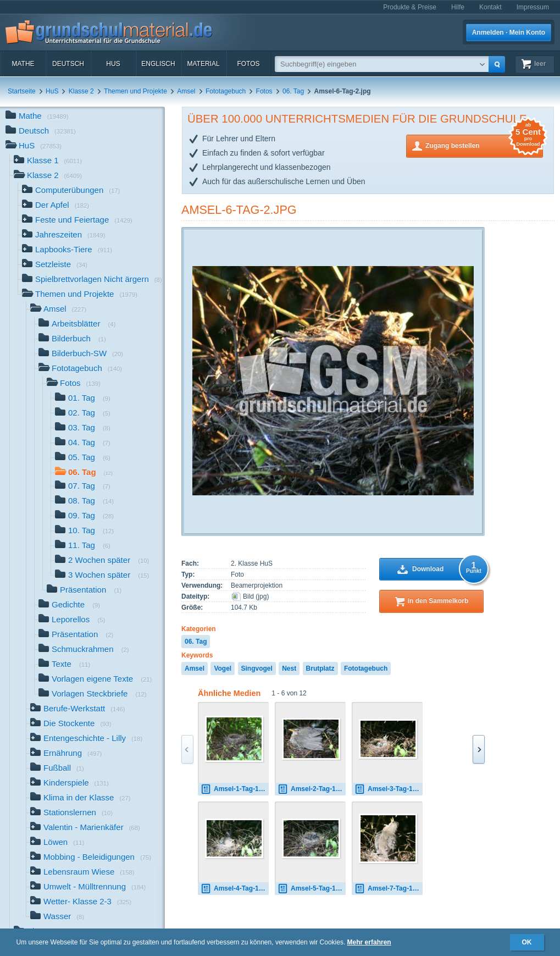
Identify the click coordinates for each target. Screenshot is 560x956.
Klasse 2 (81, 91)
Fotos (248, 64)
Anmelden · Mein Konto (509, 32)
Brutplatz (320, 668)
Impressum (533, 7)
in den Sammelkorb (438, 601)
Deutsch (68, 64)
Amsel (186, 91)
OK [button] (527, 942)
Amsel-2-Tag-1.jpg (312, 789)
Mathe (23, 64)
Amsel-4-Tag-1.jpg (235, 889)
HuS (113, 64)
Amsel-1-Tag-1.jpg (235, 789)
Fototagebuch (226, 91)
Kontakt (490, 7)
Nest (289, 668)
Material (203, 64)
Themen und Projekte (135, 91)
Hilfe (458, 7)
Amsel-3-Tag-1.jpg (389, 789)
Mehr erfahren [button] (369, 942)
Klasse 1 (48, 161)
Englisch (158, 64)
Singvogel (257, 668)
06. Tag (293, 91)
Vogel (223, 668)
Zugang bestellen (484, 145)
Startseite (22, 91)
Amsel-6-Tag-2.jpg (239, 210)
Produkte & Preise (410, 7)
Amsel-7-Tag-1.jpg (389, 889)
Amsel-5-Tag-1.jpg (312, 889)
